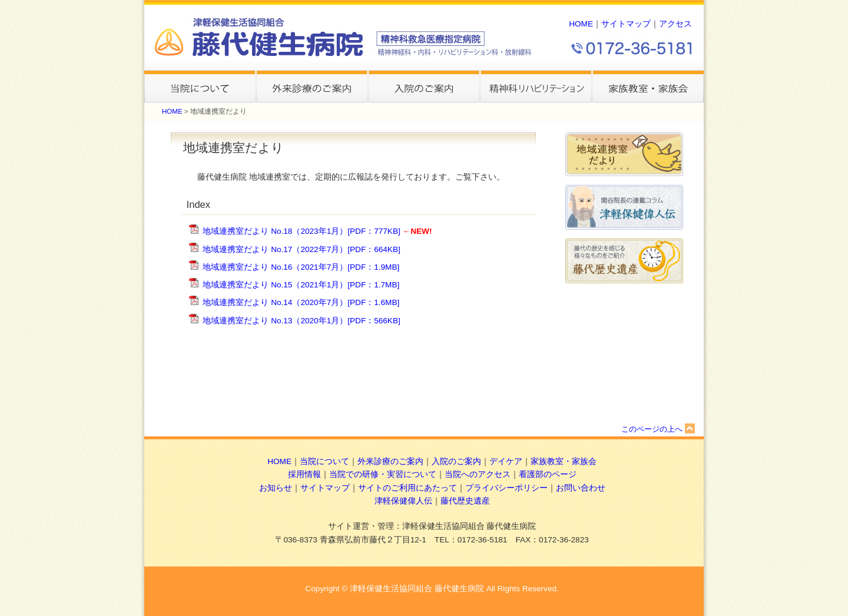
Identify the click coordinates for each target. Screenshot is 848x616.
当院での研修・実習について (383, 474)
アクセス (675, 24)
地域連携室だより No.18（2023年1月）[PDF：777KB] (301, 231)
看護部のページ (548, 474)
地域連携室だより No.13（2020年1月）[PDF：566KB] (301, 321)
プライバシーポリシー (506, 488)
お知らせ (276, 488)
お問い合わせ (581, 488)
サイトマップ (626, 24)
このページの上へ (658, 429)
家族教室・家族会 (564, 461)
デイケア (506, 461)
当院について (324, 461)
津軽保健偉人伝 (403, 501)
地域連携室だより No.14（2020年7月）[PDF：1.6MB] (301, 302)
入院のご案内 (456, 461)
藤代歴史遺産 (465, 501)
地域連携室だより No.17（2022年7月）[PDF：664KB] (301, 249)
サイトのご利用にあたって (408, 488)
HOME (581, 24)
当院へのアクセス (478, 474)
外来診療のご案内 (390, 461)
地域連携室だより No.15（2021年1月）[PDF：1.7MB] (301, 285)
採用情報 (304, 474)
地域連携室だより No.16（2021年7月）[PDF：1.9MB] (301, 267)
